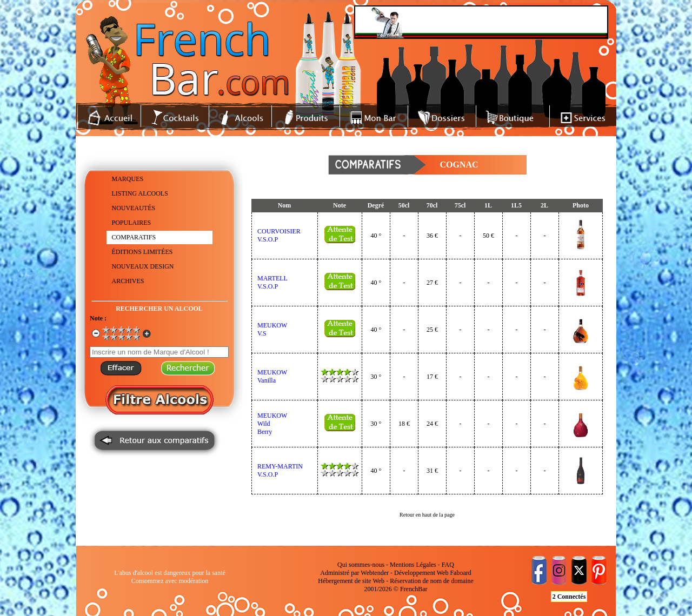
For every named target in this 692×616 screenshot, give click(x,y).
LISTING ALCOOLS (140, 193)
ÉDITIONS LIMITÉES (142, 252)
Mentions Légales (413, 565)
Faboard (460, 573)
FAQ (448, 565)
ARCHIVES (128, 281)
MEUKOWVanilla (272, 376)
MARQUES (128, 179)
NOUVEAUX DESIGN (143, 266)
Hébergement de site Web (351, 581)
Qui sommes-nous (361, 565)
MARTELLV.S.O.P (272, 282)
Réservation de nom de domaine (432, 581)
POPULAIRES (132, 223)
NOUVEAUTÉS (134, 208)
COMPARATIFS (134, 237)
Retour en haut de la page (427, 515)
